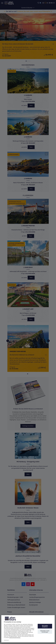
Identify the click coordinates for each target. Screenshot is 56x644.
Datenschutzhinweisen (15, 637)
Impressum (6, 640)
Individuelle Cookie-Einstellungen (45, 631)
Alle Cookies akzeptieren (45, 626)
